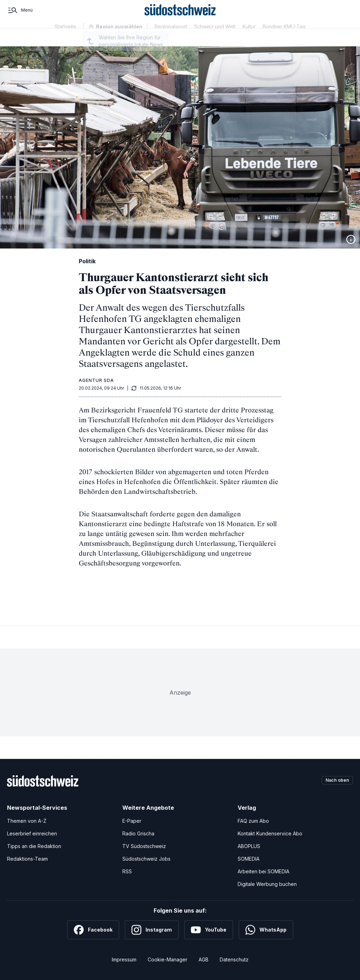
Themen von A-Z (27, 821)
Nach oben (335, 781)
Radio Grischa (138, 833)
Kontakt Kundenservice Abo (270, 833)
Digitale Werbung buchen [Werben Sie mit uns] (267, 884)
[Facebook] (93, 930)
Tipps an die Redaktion (34, 846)
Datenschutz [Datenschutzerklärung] (234, 959)
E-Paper (132, 821)
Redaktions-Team (27, 859)
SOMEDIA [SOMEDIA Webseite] (249, 859)
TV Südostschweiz (144, 846)
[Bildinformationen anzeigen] (351, 239)
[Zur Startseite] (180, 17)
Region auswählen (119, 40)
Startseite (65, 39)
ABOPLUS (249, 846)
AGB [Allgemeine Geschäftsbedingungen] (204, 959)
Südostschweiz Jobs (146, 859)
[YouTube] (209, 930)
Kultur (249, 39)
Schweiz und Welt (215, 39)
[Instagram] (152, 930)
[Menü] (20, 17)
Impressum (124, 959)
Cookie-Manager (168, 959)
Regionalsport (171, 39)
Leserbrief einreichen (32, 833)
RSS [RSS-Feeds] (127, 871)
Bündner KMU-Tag (284, 39)
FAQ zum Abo (253, 821)
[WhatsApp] (266, 930)
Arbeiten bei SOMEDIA (263, 871)
